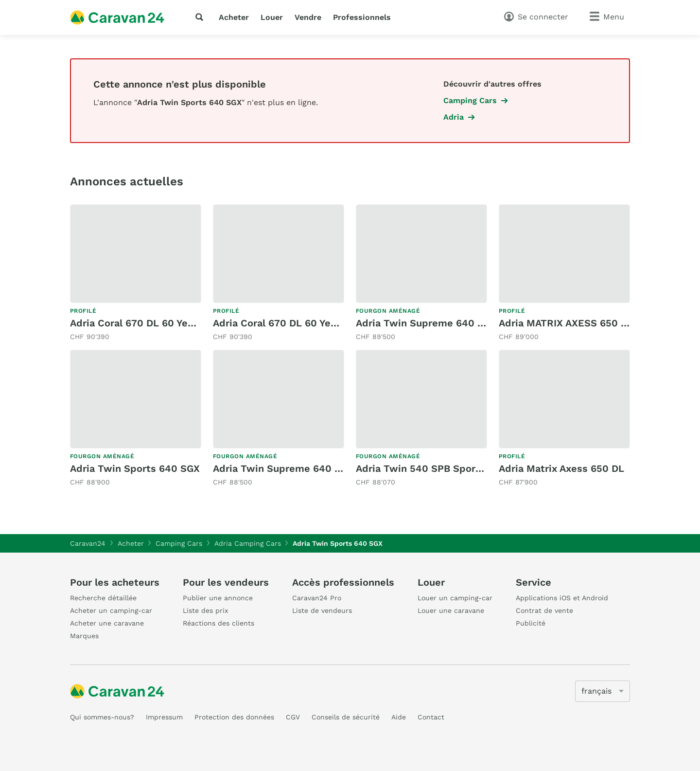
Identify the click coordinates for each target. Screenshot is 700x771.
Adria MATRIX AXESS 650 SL (566, 323)
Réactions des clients (219, 623)
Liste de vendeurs (322, 610)
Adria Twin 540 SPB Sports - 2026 (438, 468)
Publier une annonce (218, 598)
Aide (399, 717)
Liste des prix (205, 610)
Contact (431, 717)
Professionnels (362, 17)
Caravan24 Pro (317, 598)
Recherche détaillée (103, 598)
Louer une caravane (451, 610)
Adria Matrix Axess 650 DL (561, 468)
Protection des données (234, 717)
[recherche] (201, 17)
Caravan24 (88, 543)
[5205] (603, 691)
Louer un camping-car (455, 598)
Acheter (234, 17)
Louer (272, 17)
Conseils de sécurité (346, 717)
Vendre (308, 17)
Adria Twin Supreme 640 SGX (426, 323)
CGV (293, 717)
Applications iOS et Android (562, 598)
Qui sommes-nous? (102, 717)
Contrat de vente (544, 610)
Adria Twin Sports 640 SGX (135, 468)
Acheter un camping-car (111, 610)
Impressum (164, 717)
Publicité (531, 623)
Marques (84, 636)
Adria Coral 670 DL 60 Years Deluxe (154, 323)
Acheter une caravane (107, 623)
